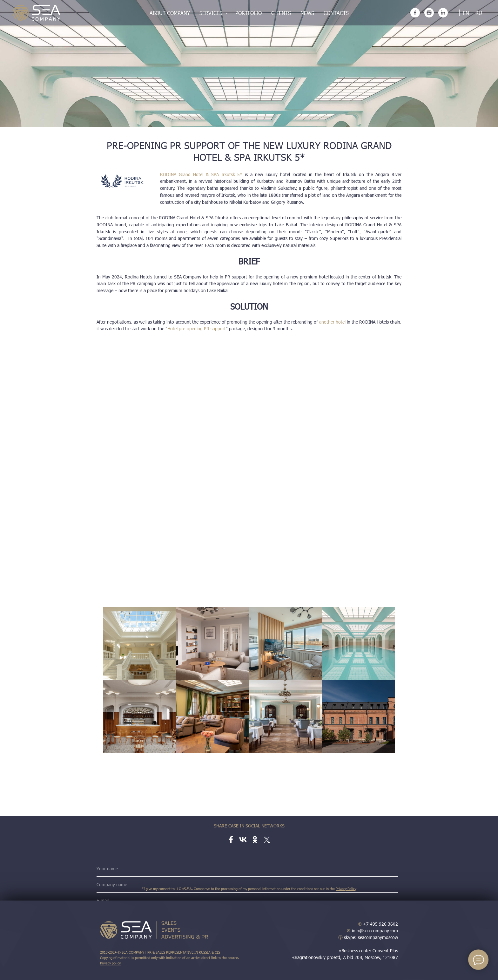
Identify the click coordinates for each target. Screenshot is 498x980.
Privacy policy (110, 963)
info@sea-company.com (372, 931)
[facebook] (415, 13)
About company (170, 13)
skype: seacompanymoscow (368, 937)
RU (479, 13)
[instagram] (429, 13)
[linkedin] (443, 13)
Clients (281, 13)
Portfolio (249, 13)
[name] (247, 869)
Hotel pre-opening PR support (197, 329)
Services (212, 13)
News (307, 13)
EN (466, 13)
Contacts (336, 13)
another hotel (332, 322)
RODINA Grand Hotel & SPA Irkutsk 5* (201, 174)
